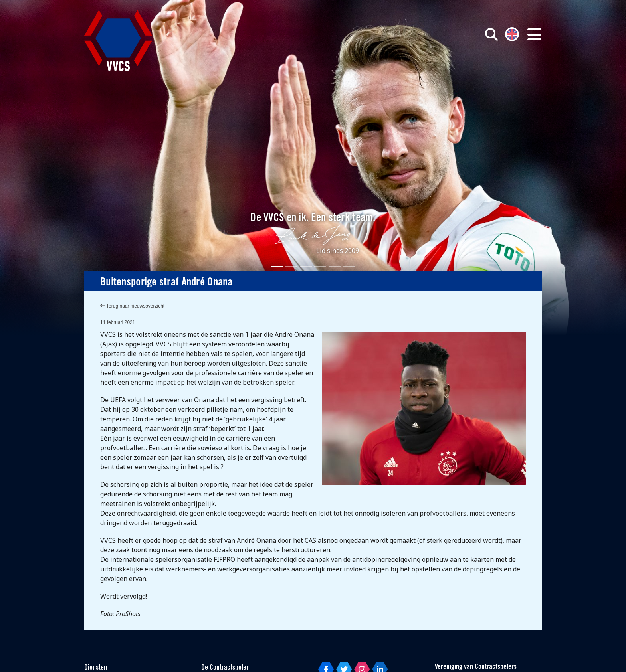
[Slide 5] (335, 266)
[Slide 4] (320, 266)
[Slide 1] (277, 266)
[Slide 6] (349, 266)
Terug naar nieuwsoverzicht (132, 306)
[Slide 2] (291, 266)
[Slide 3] (306, 266)
